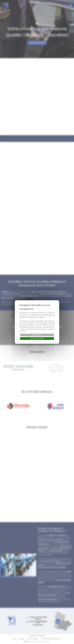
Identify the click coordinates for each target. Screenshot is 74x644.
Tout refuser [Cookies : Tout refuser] (43, 2)
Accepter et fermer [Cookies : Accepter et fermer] (37, 338)
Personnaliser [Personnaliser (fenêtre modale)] (37, 335)
